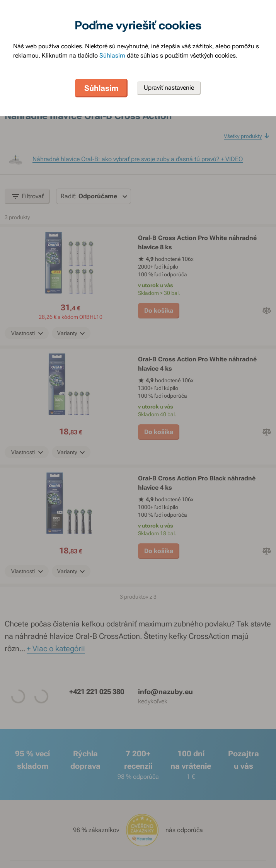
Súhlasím (112, 55)
